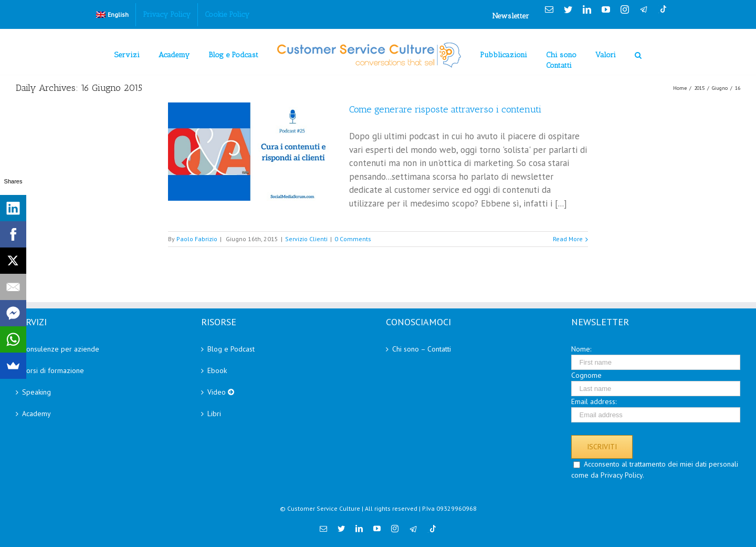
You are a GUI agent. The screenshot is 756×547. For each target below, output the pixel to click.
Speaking (36, 392)
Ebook (217, 370)
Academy (36, 414)
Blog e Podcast (231, 349)
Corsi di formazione (53, 370)
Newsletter (511, 16)
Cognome (586, 375)
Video (221, 392)
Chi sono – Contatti (422, 349)
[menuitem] (112, 15)
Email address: (594, 401)
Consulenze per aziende (61, 349)
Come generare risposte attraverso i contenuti (445, 109)
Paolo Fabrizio (197, 239)
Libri (214, 414)
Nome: (581, 349)
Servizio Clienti (306, 239)
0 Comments (353, 239)
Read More (568, 239)
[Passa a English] (112, 15)
